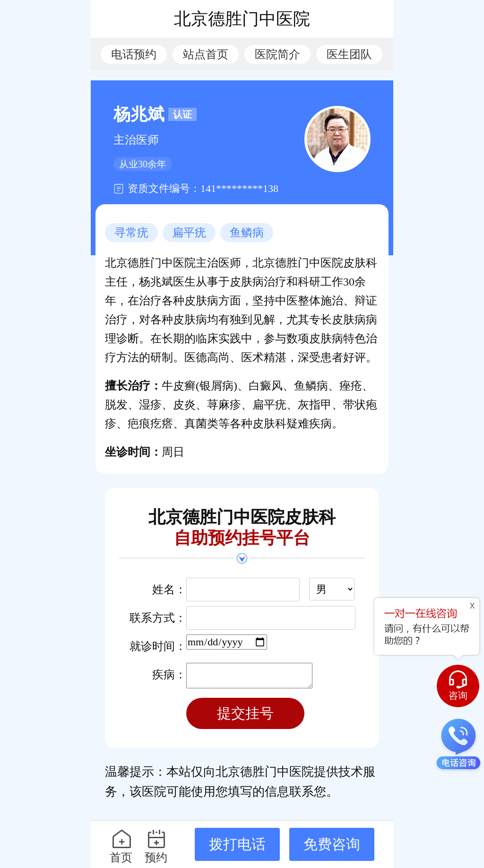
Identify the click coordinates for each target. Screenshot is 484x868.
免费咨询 (332, 844)
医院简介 (277, 54)
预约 (156, 846)
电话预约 (134, 54)
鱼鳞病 (247, 233)
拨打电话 (237, 844)
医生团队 (349, 54)
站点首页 (206, 54)
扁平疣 (189, 233)
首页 (121, 846)
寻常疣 (131, 233)
